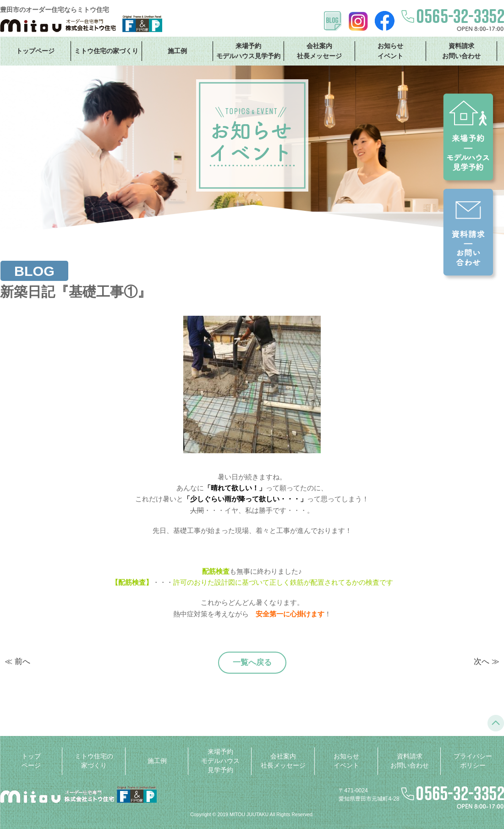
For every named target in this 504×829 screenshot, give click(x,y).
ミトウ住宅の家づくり (106, 51)
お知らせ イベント (390, 51)
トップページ (35, 51)
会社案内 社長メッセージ (319, 51)
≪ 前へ (17, 662)
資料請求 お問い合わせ (461, 51)
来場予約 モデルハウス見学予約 (248, 51)
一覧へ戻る (252, 662)
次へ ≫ (487, 662)
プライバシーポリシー (473, 761)
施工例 (177, 51)
